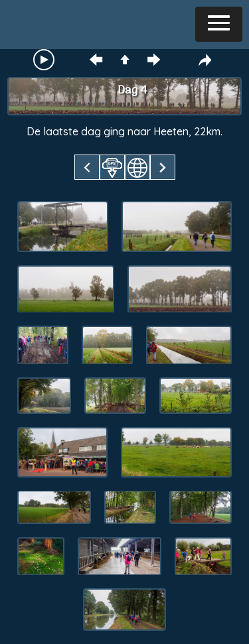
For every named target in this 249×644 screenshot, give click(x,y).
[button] (219, 24)
